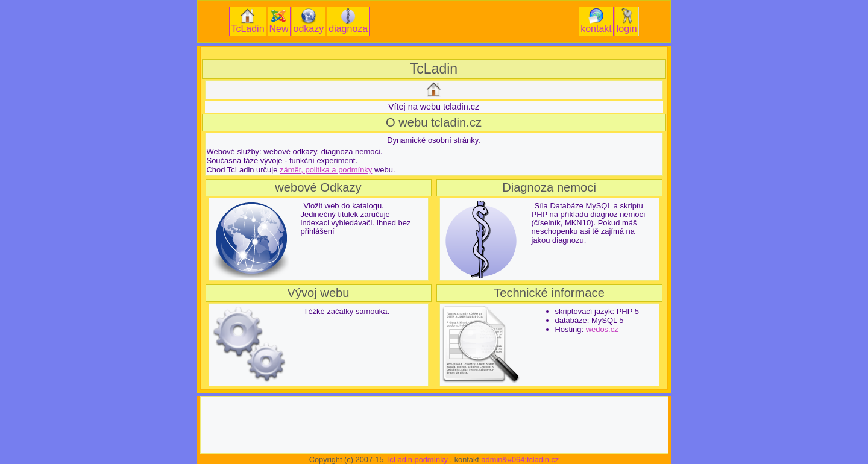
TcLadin (247, 21)
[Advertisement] (433, 53)
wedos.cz (602, 329)
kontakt (596, 21)
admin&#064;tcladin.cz (520, 459)
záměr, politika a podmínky (326, 170)
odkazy (309, 21)
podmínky (431, 459)
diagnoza (348, 21)
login (627, 21)
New (279, 21)
